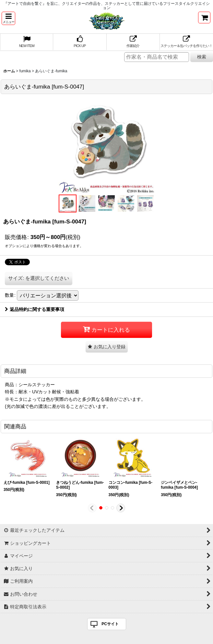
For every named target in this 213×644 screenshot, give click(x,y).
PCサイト (110, 624)
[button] (8, 18)
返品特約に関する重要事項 (35, 309)
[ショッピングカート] (204, 18)
